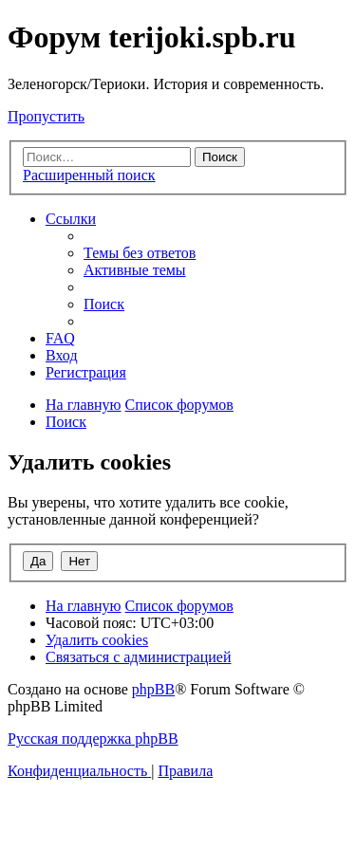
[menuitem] (140, 253)
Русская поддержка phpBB (93, 739)
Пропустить (46, 116)
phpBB (153, 689)
